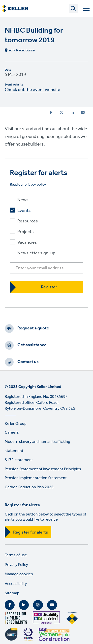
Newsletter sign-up (36, 253)
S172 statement (19, 460)
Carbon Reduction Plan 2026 (29, 487)
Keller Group (16, 424)
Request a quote (33, 328)
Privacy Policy (16, 565)
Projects (26, 232)
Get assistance (32, 345)
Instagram (38, 605)
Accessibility (16, 584)
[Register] (47, 287)
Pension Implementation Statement (36, 478)
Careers (12, 433)
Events (24, 211)
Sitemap (12, 593)
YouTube (52, 605)
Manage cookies (19, 574)
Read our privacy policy (28, 185)
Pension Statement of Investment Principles (43, 469)
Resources (28, 221)
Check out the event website (32, 90)
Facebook (10, 605)
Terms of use (16, 555)
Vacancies (27, 243)
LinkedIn (24, 605)
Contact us (28, 362)
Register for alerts (31, 532)
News (23, 200)
